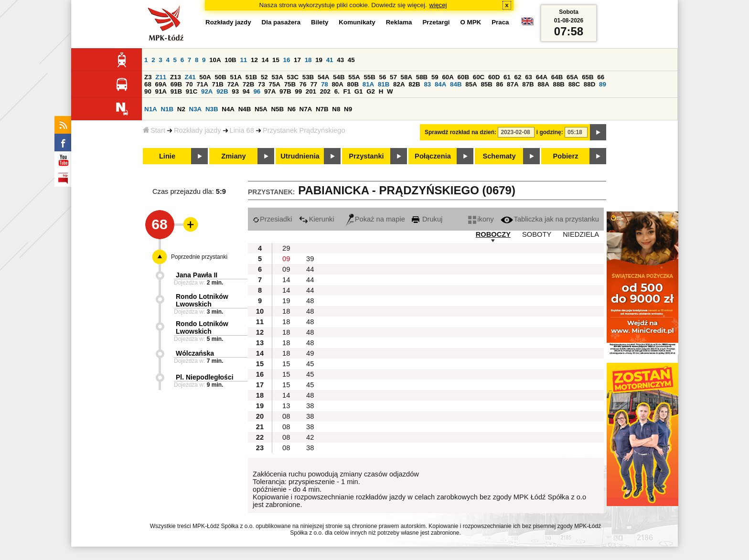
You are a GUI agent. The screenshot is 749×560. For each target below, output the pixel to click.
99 (298, 91)
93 (235, 91)
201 (311, 91)
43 (340, 60)
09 (286, 259)
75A (275, 84)
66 (601, 77)
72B (248, 84)
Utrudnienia (300, 156)
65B (588, 77)
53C (293, 77)
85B (486, 84)
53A (277, 77)
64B (557, 77)
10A (215, 60)
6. (337, 91)
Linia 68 (242, 130)
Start (154, 130)
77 (314, 84)
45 (351, 60)
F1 (347, 91)
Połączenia (433, 156)
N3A (196, 109)
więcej (438, 5)
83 (427, 84)
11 (243, 60)
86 (500, 84)
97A (270, 91)
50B (220, 77)
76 (303, 84)
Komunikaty (357, 22)
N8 (336, 109)
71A (202, 84)
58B (422, 77)
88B (559, 84)
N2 (181, 109)
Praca (500, 22)
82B (414, 84)
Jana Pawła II (197, 275)
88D (589, 84)
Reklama (399, 22)
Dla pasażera (281, 22)
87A (513, 84)
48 (310, 301)
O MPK (471, 22)
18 (308, 60)
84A (440, 84)
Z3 (148, 77)
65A (572, 77)
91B (176, 91)
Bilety (320, 22)
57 (393, 77)
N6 (292, 109)
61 (507, 77)
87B (528, 84)
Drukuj (427, 219)
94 (246, 91)
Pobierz (566, 156)
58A (407, 77)
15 (276, 60)
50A (205, 77)
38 (310, 406)
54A (323, 77)
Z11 (161, 77)
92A (207, 91)
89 (603, 84)
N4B (245, 109)
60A (448, 77)
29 (286, 248)
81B (384, 84)
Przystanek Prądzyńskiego (304, 130)
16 (287, 60)
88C (574, 84)
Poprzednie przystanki (199, 257)
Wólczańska (195, 353)
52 (264, 77)
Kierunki (317, 219)
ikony (481, 219)
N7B (322, 109)
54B (339, 77)
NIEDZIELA (581, 234)
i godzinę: (550, 132)
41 (330, 60)
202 (325, 91)
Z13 (176, 77)
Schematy (499, 156)
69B (176, 84)
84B (456, 84)
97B (285, 91)
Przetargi (436, 22)
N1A (151, 109)
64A (542, 77)
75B (290, 84)
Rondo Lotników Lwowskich (202, 300)
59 (435, 77)
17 (297, 60)
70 (189, 84)
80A (337, 84)
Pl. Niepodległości (205, 377)
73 (262, 84)
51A (236, 77)
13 (286, 406)
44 (310, 269)
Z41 (190, 77)
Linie (167, 156)
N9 (348, 109)
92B (222, 91)
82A (399, 84)
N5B (277, 109)
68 (148, 84)
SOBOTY (537, 234)
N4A (228, 109)
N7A (306, 109)
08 (286, 416)
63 (529, 77)
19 (319, 60)
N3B (212, 109)
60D (494, 77)
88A (543, 84)
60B (463, 77)
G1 (359, 91)
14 (265, 60)
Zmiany (233, 156)
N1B (167, 109)
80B (353, 84)
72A (233, 84)
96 (257, 91)
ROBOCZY (493, 234)
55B (369, 77)
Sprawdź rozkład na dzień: (460, 132)
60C (479, 77)
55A (354, 77)
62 (518, 77)
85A (471, 84)
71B (218, 84)
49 (310, 353)
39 (310, 259)
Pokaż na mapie (375, 219)
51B (251, 77)
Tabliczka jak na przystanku (550, 219)
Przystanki (366, 156)
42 (310, 437)
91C (192, 91)
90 (148, 91)
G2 (371, 91)
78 (325, 84)
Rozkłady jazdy (198, 130)
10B (230, 60)
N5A (261, 109)
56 (383, 77)
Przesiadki (273, 219)
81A (368, 84)
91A (161, 91)
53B (308, 77)
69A (161, 84)
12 (254, 60)
